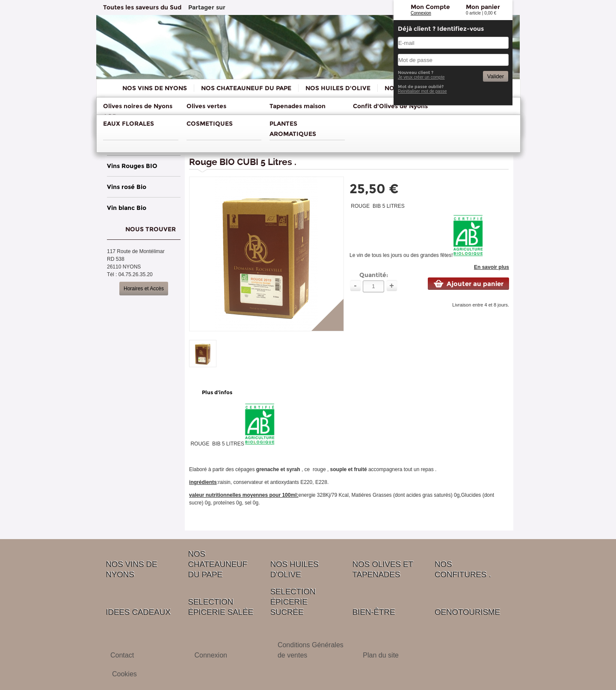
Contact (122, 655)
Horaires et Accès (144, 289)
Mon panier (483, 7)
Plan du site (381, 655)
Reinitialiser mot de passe (422, 91)
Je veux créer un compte (421, 77)
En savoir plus (492, 267)
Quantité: (374, 275)
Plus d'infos (217, 392)
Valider (496, 76)
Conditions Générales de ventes (311, 650)
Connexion (421, 13)
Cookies (124, 674)
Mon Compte (430, 7)
